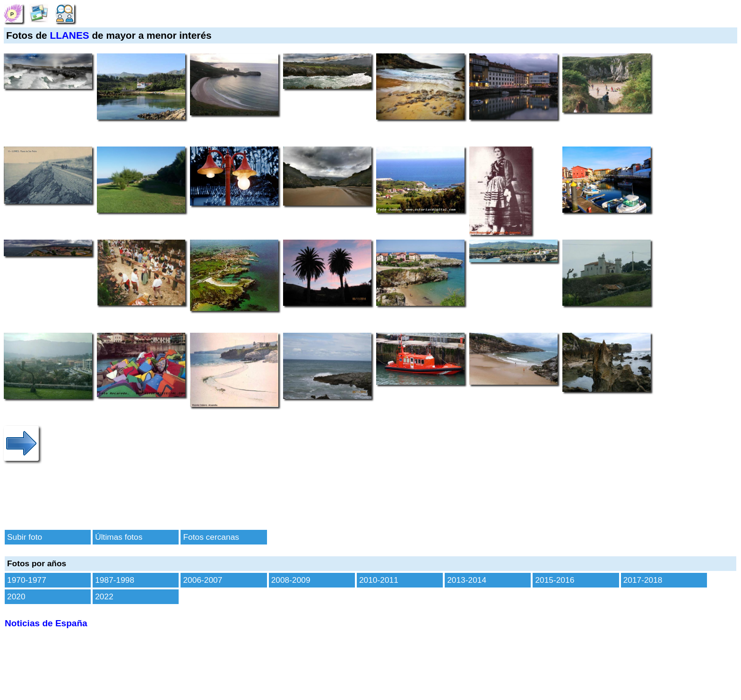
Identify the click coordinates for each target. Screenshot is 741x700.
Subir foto (25, 537)
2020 (16, 596)
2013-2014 (467, 580)
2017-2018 (643, 580)
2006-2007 (202, 580)
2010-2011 (379, 580)
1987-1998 (115, 580)
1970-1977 (27, 580)
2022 (104, 596)
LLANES (69, 35)
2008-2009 (291, 580)
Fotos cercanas (211, 537)
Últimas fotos (119, 537)
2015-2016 (555, 580)
